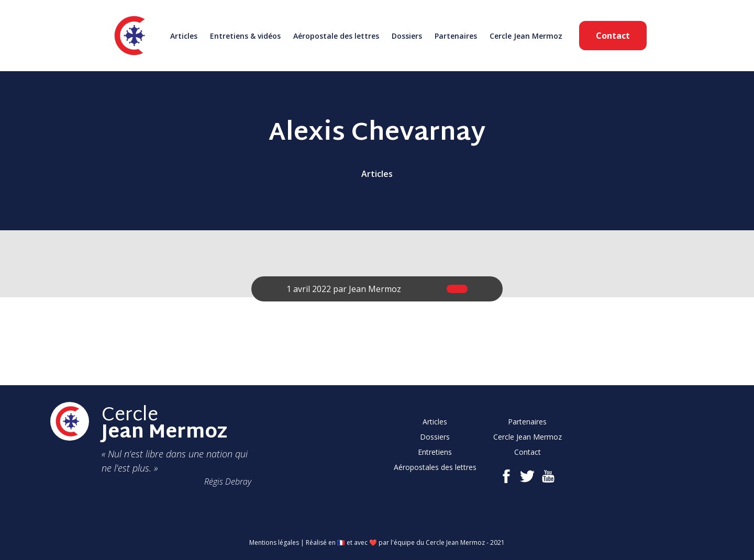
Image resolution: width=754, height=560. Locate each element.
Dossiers (407, 36)
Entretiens (435, 452)
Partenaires (456, 36)
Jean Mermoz (375, 289)
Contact (613, 36)
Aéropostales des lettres (435, 467)
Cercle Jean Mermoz (526, 36)
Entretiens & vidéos (245, 36)
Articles (184, 36)
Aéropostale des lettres (336, 36)
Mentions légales (274, 542)
